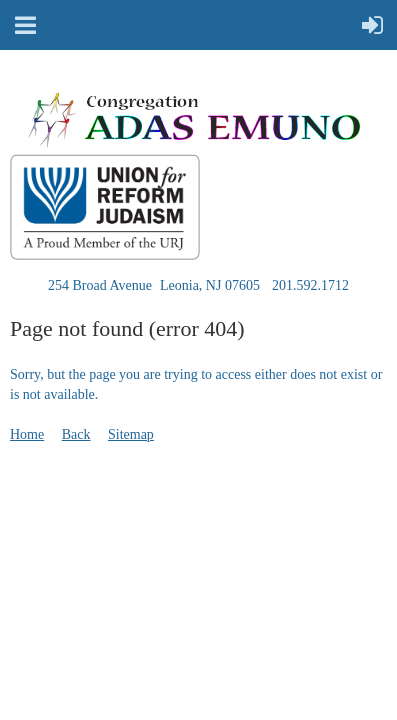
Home (27, 434)
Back (76, 434)
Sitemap (131, 434)
